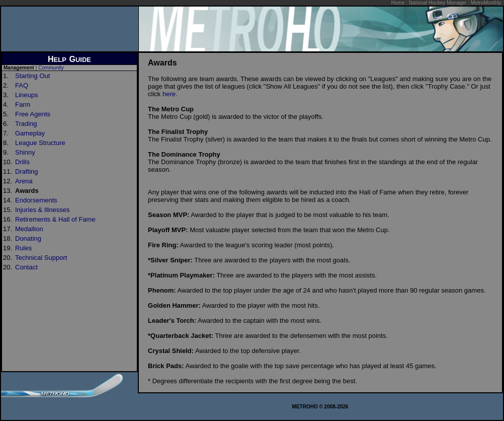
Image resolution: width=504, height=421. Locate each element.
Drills (22, 162)
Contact (26, 267)
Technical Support (41, 258)
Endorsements (36, 200)
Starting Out (32, 76)
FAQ (22, 85)
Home (398, 3)
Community (51, 68)
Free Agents (33, 114)
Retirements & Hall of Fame (55, 219)
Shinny (25, 152)
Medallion (29, 229)
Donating (28, 238)
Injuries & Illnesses (42, 210)
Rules (23, 248)
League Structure (40, 143)
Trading (26, 124)
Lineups (27, 95)
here (169, 94)
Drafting (27, 171)
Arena (24, 181)
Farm (23, 104)
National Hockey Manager (438, 3)
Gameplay (30, 133)
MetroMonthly (486, 3)
